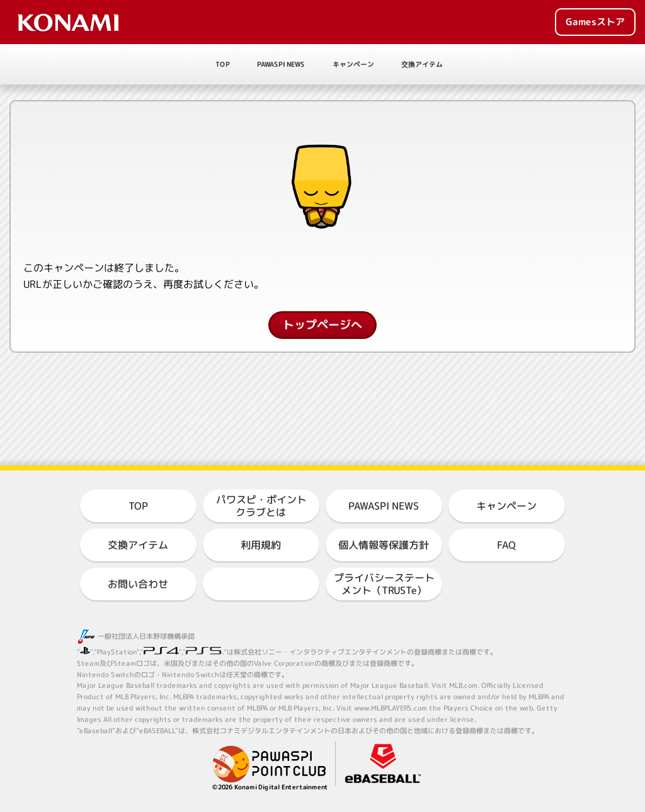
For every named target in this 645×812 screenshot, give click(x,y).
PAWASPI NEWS (281, 64)
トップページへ (322, 325)
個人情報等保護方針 (384, 545)
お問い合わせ (138, 584)
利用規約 (261, 545)
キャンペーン (353, 64)
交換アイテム (422, 64)
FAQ (506, 545)
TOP (223, 64)
